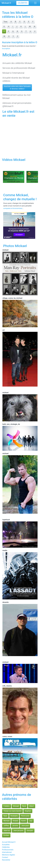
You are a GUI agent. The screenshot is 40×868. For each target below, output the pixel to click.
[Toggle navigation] (35, 3)
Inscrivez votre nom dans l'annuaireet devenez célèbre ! (17, 87)
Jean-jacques (18, 830)
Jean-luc (7, 830)
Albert (32, 806)
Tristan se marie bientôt (12, 811)
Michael (7, 821)
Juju (31, 821)
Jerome (15, 826)
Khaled (15, 821)
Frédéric (7, 806)
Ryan (5, 816)
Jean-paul (25, 826)
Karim (24, 821)
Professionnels (8, 850)
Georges (30, 830)
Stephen (28, 811)
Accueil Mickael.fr (9, 842)
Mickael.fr (6, 3)
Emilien (6, 835)
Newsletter (6, 860)
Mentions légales (8, 855)
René (24, 806)
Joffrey (6, 826)
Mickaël (16, 806)
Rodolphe (14, 816)
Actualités (6, 845)
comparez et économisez (13, 208)
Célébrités (22, 3)
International (7, 852)
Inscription (6, 49)
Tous (5, 22)
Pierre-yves (25, 816)
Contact (5, 857)
